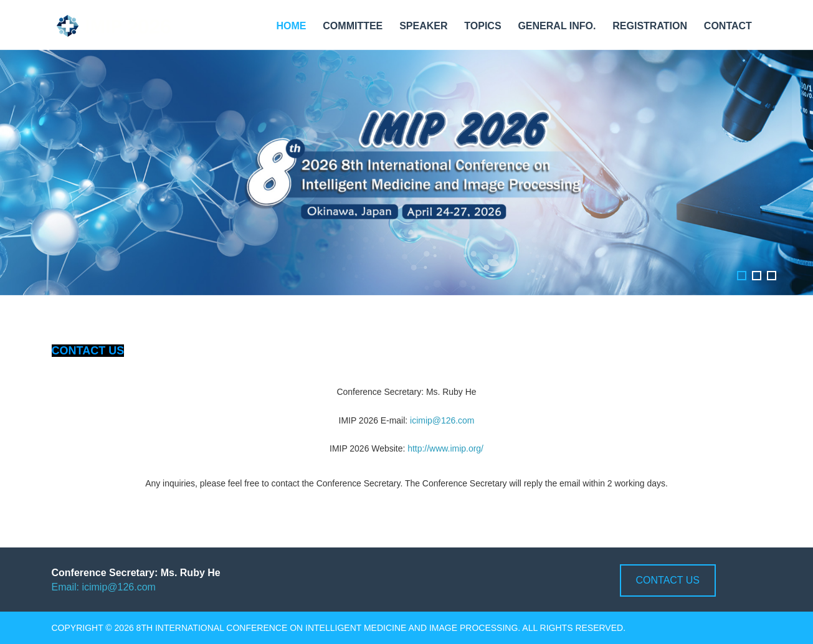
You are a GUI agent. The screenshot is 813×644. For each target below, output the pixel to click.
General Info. (557, 26)
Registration (650, 26)
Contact (728, 26)
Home (291, 26)
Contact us (668, 580)
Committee (353, 26)
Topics (483, 26)
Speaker (423, 26)
